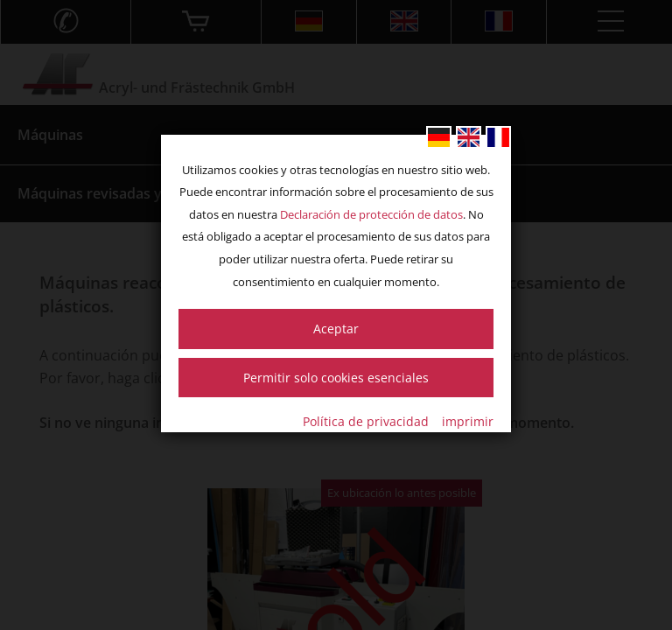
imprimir (468, 421)
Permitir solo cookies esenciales (336, 378)
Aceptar (336, 329)
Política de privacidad (366, 421)
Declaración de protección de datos (371, 214)
